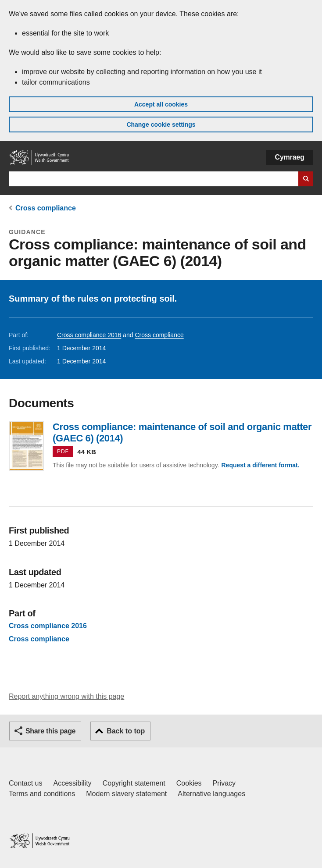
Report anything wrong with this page (66, 696)
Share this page (50, 731)
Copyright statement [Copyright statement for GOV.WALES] (134, 783)
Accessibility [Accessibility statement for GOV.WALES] (72, 783)
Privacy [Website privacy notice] (224, 783)
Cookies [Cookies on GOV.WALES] (189, 783)
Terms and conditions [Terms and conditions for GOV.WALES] (42, 794)
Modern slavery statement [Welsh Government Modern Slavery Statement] (126, 794)
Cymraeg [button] (290, 157)
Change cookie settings (161, 125)
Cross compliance (46, 208)
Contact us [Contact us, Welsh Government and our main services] (25, 783)
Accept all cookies (161, 104)
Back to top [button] (126, 731)
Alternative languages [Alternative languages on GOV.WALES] (211, 794)
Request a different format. (260, 465)
